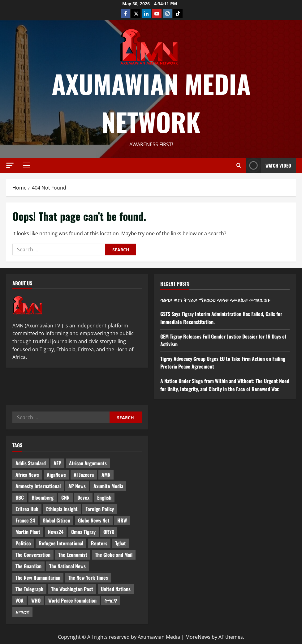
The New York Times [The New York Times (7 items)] (88, 578)
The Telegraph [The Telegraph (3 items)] (29, 589)
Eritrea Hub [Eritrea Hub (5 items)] (27, 509)
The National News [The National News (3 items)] (67, 566)
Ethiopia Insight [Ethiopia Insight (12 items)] (62, 509)
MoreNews (198, 637)
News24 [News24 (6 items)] (56, 532)
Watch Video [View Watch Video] (268, 166)
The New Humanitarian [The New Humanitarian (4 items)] (38, 578)
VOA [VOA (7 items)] (19, 600)
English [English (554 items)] (104, 497)
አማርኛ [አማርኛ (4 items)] (22, 612)
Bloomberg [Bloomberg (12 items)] (43, 497)
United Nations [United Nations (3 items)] (116, 589)
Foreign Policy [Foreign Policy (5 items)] (100, 509)
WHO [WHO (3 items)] (36, 600)
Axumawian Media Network (151, 102)
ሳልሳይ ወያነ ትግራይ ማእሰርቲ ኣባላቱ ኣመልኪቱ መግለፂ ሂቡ (215, 300)
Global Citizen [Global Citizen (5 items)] (56, 520)
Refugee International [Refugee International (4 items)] (61, 543)
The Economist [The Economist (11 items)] (73, 555)
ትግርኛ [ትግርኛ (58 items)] (111, 600)
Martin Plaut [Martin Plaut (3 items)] (28, 532)
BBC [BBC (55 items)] (20, 497)
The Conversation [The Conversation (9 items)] (33, 555)
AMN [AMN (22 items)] (106, 475)
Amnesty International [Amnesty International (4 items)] (38, 486)
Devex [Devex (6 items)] (83, 497)
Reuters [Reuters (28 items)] (99, 543)
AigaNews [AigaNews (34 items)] (56, 475)
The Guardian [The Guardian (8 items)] (28, 566)
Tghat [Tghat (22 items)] (121, 543)
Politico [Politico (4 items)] (23, 543)
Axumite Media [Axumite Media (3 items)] (108, 486)
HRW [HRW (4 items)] (122, 520)
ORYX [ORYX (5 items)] (109, 532)
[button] (10, 165)
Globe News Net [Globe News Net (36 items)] (94, 520)
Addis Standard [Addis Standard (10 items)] (31, 463)
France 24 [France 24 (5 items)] (25, 520)
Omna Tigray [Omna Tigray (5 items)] (83, 532)
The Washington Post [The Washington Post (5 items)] (72, 589)
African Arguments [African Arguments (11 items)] (88, 463)
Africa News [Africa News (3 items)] (27, 475)
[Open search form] (239, 165)
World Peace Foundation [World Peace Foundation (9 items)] (72, 600)
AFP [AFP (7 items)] (57, 463)
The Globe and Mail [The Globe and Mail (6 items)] (114, 555)
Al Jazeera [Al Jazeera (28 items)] (84, 475)
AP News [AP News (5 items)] (77, 486)
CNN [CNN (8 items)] (65, 497)
